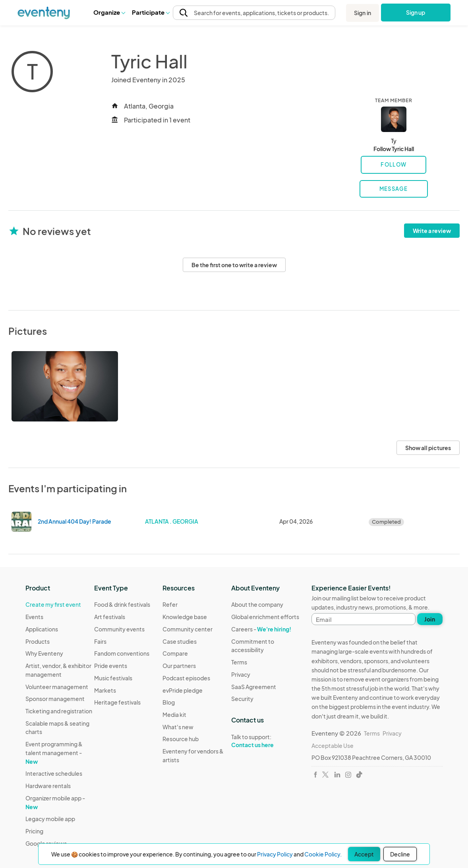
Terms (239, 662)
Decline (400, 854)
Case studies (180, 641)
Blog (169, 702)
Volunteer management (57, 687)
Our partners (179, 666)
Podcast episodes (186, 678)
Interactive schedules (54, 773)
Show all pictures (428, 448)
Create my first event (53, 604)
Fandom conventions (122, 653)
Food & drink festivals (122, 604)
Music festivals (113, 678)
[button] (109, 12)
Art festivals (110, 617)
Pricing (34, 831)
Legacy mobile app (50, 819)
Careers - (261, 629)
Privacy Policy (275, 854)
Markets (105, 690)
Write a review (432, 231)
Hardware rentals (48, 786)
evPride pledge (183, 690)
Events (34, 617)
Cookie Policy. (323, 854)
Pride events (111, 666)
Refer (170, 604)
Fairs (100, 641)
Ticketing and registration (59, 711)
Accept (364, 854)
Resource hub (181, 739)
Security (242, 699)
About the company (257, 604)
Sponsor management (55, 699)
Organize (109, 12)
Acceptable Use (333, 746)
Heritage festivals (117, 702)
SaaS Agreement (254, 687)
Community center (188, 629)
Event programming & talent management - (54, 752)
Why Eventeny (44, 653)
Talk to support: (266, 741)
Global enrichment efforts (265, 617)
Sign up (416, 12)
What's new (178, 727)
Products (38, 641)
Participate (151, 12)
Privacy (241, 674)
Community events (119, 629)
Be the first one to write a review (234, 265)
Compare (175, 653)
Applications (42, 629)
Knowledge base (185, 617)
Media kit (174, 715)
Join (430, 619)
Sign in (363, 13)
